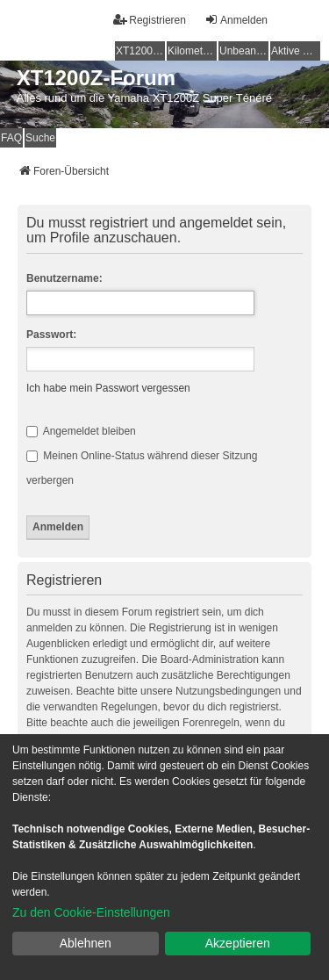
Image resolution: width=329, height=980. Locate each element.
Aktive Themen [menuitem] (296, 51)
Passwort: (51, 335)
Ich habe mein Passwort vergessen (108, 388)
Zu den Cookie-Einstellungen (91, 912)
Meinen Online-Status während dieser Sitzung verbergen (142, 468)
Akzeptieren (238, 943)
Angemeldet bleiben (81, 431)
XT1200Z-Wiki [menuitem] (140, 51)
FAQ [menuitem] (11, 138)
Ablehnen (86, 943)
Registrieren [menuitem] (150, 20)
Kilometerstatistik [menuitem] (192, 51)
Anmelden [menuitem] (236, 20)
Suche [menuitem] (40, 138)
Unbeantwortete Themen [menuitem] (244, 51)
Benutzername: (64, 278)
